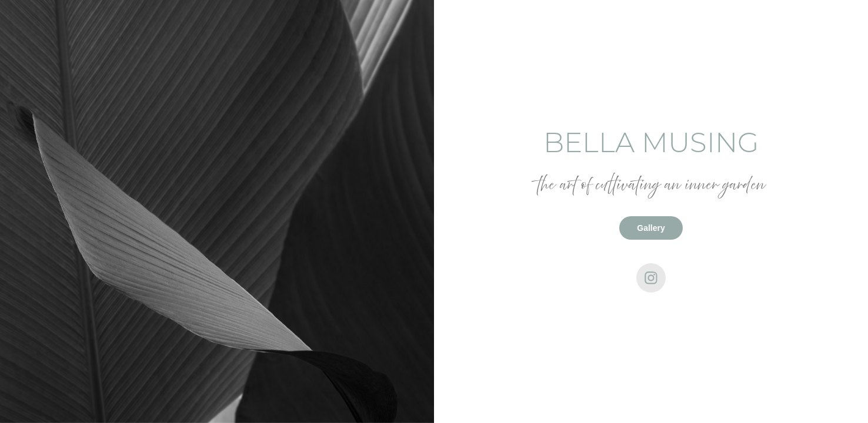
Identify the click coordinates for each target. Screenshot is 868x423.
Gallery (651, 228)
